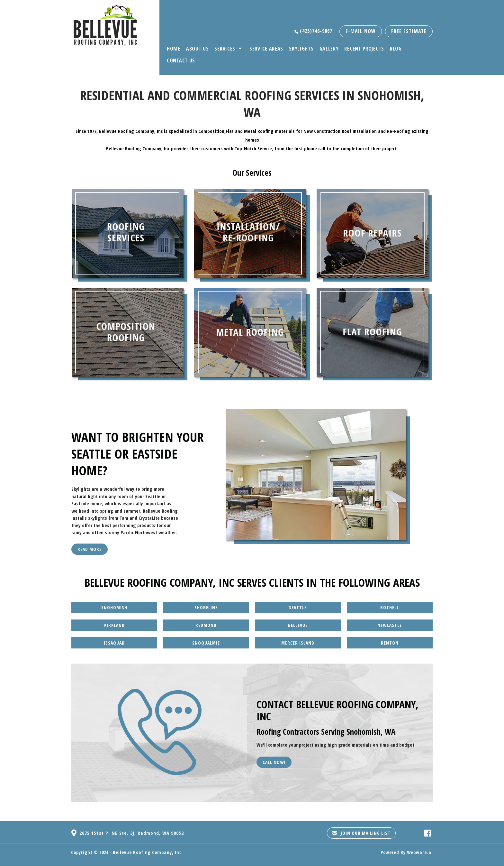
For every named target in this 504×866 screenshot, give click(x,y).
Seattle (298, 607)
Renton (390, 643)
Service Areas (266, 49)
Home (174, 49)
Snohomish (114, 607)
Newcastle (390, 625)
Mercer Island (298, 643)
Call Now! (274, 762)
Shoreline (206, 607)
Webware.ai (420, 852)
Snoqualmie (206, 643)
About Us (198, 49)
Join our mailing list (361, 833)
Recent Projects (364, 49)
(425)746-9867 (316, 31)
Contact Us (181, 61)
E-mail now (361, 31)
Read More (90, 549)
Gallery (329, 49)
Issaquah (114, 643)
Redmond (206, 625)
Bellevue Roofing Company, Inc (147, 852)
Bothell (390, 607)
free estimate (409, 31)
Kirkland (114, 625)
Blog (396, 49)
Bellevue (298, 625)
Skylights (301, 49)
